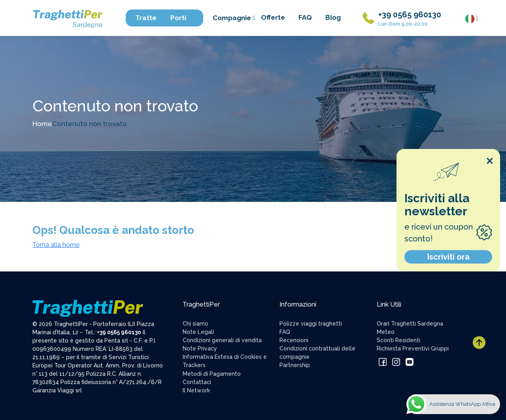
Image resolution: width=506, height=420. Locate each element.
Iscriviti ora (448, 257)
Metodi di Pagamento (212, 374)
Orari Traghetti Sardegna (410, 324)
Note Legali (198, 332)
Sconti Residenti (398, 340)
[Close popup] (490, 161)
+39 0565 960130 (410, 15)
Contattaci (197, 382)
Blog (333, 17)
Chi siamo (195, 324)
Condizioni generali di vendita (222, 340)
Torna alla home (56, 245)
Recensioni (294, 340)
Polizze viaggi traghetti (311, 324)
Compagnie (234, 18)
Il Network (196, 390)
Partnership (295, 365)
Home (42, 123)
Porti (182, 18)
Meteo (386, 332)
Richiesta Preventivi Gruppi (413, 348)
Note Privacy (200, 348)
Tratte (150, 18)
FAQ (305, 17)
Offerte (273, 17)
